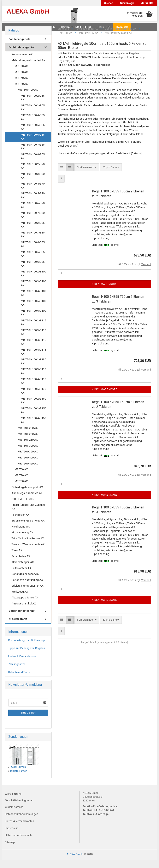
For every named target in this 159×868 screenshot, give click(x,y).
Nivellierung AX (21, 535)
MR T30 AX (21, 80)
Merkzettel (147, 3)
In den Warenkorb (104, 292)
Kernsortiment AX (22, 63)
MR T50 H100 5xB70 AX (33, 204)
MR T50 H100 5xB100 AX (33, 311)
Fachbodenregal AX (21, 55)
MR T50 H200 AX (28, 436)
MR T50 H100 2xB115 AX (33, 331)
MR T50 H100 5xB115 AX (33, 360)
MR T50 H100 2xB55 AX (33, 106)
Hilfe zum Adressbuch (18, 843)
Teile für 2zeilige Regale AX (28, 547)
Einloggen (28, 721)
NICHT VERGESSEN (23, 507)
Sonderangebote (19, 47)
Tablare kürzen (18, 779)
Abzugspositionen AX (25, 606)
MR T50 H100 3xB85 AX (33, 243)
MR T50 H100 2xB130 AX (33, 370)
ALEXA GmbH (75, 863)
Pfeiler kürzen (18, 775)
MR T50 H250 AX (28, 448)
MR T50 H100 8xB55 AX (33, 165)
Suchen (109, 3)
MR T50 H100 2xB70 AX (33, 174)
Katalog (122, 27)
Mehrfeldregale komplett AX (28, 69)
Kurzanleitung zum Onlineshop (26, 649)
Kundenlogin (127, 3)
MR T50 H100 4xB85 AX (33, 253)
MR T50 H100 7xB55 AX (33, 155)
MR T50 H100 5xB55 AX (33, 135)
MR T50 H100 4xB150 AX (33, 428)
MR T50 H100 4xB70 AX (33, 194)
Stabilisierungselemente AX (28, 529)
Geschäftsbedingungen (19, 809)
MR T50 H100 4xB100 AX (33, 301)
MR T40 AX (21, 86)
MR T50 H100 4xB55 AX (33, 125)
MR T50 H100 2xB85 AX (33, 233)
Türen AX (17, 559)
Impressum (12, 836)
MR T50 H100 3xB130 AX (33, 379)
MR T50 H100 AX (28, 98)
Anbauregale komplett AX (27, 501)
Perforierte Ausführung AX (27, 588)
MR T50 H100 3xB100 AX (33, 292)
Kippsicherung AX (22, 541)
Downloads (14, 27)
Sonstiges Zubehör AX (25, 582)
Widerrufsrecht (14, 815)
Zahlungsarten (17, 672)
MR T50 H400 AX (28, 466)
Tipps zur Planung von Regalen (27, 656)
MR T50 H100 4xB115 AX (33, 350)
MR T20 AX (21, 74)
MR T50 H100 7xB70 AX (33, 223)
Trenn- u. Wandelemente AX (28, 553)
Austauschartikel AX (24, 612)
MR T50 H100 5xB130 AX (33, 399)
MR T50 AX (21, 92)
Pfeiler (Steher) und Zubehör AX (28, 515)
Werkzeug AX (20, 600)
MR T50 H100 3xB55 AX (33, 116)
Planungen (47, 27)
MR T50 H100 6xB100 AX (33, 321)
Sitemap (10, 850)
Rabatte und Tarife (19, 680)
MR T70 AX (21, 484)
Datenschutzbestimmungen (22, 822)
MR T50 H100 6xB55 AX (33, 145)
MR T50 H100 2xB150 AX (33, 409)
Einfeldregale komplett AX (27, 495)
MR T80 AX (21, 489)
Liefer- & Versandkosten (23, 664)
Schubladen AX (21, 565)
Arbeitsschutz (18, 627)
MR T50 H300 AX (28, 454)
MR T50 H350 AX (28, 460)
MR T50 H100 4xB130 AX (33, 389)
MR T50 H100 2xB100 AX (33, 282)
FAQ (31, 27)
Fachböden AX (20, 523)
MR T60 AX (21, 478)
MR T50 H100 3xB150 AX (33, 419)
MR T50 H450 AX (28, 472)
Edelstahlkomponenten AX (28, 594)
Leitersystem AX (21, 576)
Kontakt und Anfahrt (76, 27)
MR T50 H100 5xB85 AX (33, 262)
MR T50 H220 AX (28, 442)
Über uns (104, 27)
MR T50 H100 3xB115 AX (33, 340)
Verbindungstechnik (22, 619)
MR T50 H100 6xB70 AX (33, 213)
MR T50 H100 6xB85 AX (33, 272)
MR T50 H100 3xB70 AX (33, 184)
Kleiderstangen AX (23, 570)
